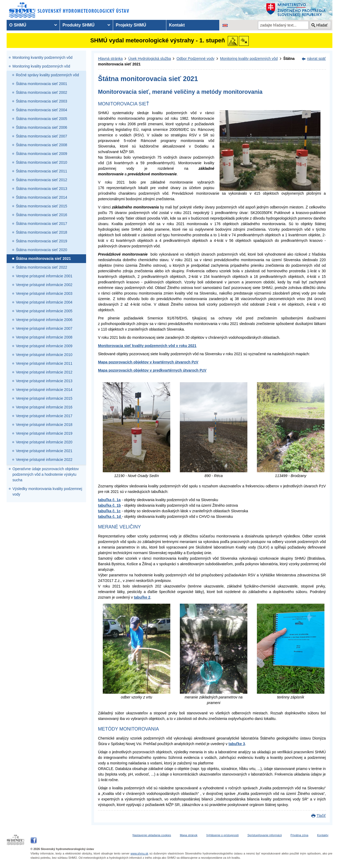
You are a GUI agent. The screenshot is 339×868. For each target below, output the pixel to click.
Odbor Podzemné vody (195, 59)
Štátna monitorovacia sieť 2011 (42, 171)
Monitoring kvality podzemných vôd (41, 66)
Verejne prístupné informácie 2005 (44, 311)
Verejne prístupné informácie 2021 (44, 451)
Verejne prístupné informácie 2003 (44, 293)
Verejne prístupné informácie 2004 (44, 302)
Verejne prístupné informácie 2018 (44, 425)
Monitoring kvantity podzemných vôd (42, 57)
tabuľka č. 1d (109, 517)
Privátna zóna (299, 835)
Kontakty (323, 835)
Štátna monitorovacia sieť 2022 (42, 267)
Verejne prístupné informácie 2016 (44, 407)
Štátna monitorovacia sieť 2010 (42, 162)
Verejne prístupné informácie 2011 (44, 363)
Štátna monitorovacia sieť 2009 (42, 154)
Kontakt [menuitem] (177, 25)
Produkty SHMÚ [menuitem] (79, 25)
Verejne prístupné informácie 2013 (44, 381)
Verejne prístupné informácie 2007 (44, 328)
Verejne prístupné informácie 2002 (44, 285)
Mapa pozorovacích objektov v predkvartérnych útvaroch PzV (152, 370)
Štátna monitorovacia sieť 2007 (42, 136)
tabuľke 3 (237, 744)
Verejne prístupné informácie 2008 (44, 337)
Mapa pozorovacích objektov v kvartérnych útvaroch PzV (148, 362)
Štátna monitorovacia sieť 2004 (42, 110)
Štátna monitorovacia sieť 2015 (42, 206)
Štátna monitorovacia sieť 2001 (42, 84)
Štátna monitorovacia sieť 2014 (42, 197)
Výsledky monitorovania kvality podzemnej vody (47, 491)
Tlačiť (321, 816)
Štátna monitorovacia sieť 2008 (42, 145)
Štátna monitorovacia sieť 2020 (42, 250)
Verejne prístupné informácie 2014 (44, 390)
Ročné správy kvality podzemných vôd (47, 75)
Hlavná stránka (110, 59)
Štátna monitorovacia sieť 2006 (42, 127)
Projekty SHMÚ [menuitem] (131, 25)
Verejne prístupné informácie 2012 (44, 372)
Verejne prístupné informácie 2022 (44, 460)
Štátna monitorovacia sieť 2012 (42, 180)
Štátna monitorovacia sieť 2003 (42, 101)
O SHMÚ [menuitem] (18, 25)
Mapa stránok (189, 835)
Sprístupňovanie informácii (265, 835)
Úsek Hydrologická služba (150, 59)
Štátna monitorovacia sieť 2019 (42, 241)
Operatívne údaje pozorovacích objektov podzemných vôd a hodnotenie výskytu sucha (46, 474)
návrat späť (316, 59)
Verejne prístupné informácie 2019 (44, 433)
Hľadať (322, 25)
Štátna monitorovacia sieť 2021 (43, 259)
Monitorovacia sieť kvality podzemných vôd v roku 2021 (147, 346)
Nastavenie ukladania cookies (152, 835)
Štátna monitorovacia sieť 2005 (42, 119)
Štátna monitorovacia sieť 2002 (42, 92)
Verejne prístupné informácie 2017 (44, 416)
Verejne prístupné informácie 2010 (44, 355)
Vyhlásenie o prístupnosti (223, 835)
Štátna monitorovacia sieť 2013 (42, 189)
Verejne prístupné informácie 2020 (44, 442)
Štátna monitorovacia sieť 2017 (42, 224)
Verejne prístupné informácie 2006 (44, 320)
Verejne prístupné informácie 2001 (44, 276)
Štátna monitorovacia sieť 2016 (42, 215)
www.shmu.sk (139, 853)
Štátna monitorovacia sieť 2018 (42, 232)
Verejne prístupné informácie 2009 (44, 346)
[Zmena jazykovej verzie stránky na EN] (225, 25)
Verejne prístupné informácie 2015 (44, 398)
